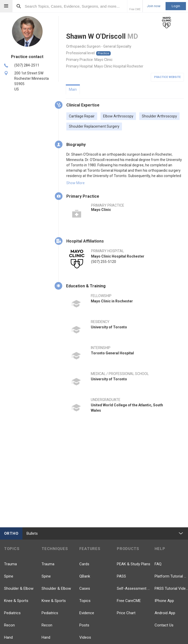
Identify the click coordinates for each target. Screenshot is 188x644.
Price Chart (126, 613)
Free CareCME (129, 601)
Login (176, 6)
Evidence (87, 613)
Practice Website (167, 77)
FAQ (158, 564)
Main (73, 89)
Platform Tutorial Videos (171, 576)
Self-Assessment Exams (134, 588)
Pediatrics (12, 613)
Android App (165, 613)
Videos (85, 637)
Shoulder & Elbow (19, 588)
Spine (9, 576)
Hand (8, 637)
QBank (85, 576)
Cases (85, 588)
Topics (85, 601)
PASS (121, 576)
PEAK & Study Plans (134, 564)
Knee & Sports (16, 601)
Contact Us (164, 625)
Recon (9, 625)
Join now (154, 6)
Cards (84, 564)
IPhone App (164, 601)
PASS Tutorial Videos (171, 588)
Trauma (10, 564)
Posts (84, 625)
